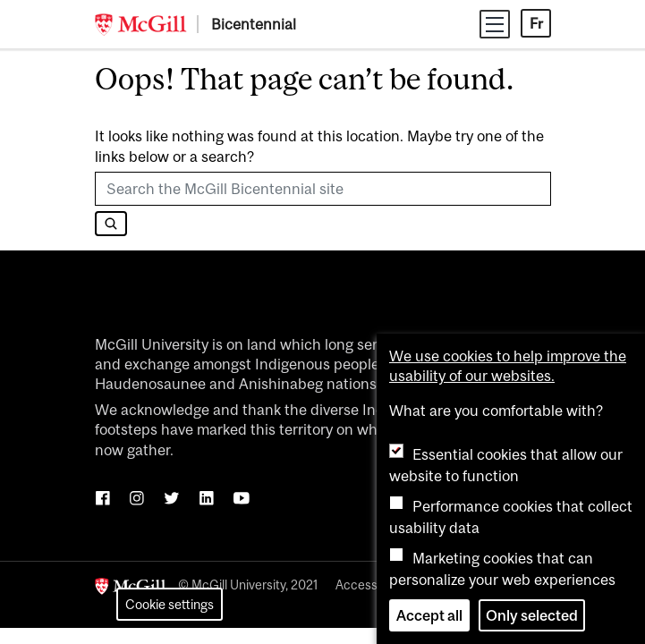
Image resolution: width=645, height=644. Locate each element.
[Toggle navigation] (495, 24)
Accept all (429, 615)
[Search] (111, 224)
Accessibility (371, 585)
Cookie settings (170, 604)
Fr (536, 23)
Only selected (532, 615)
